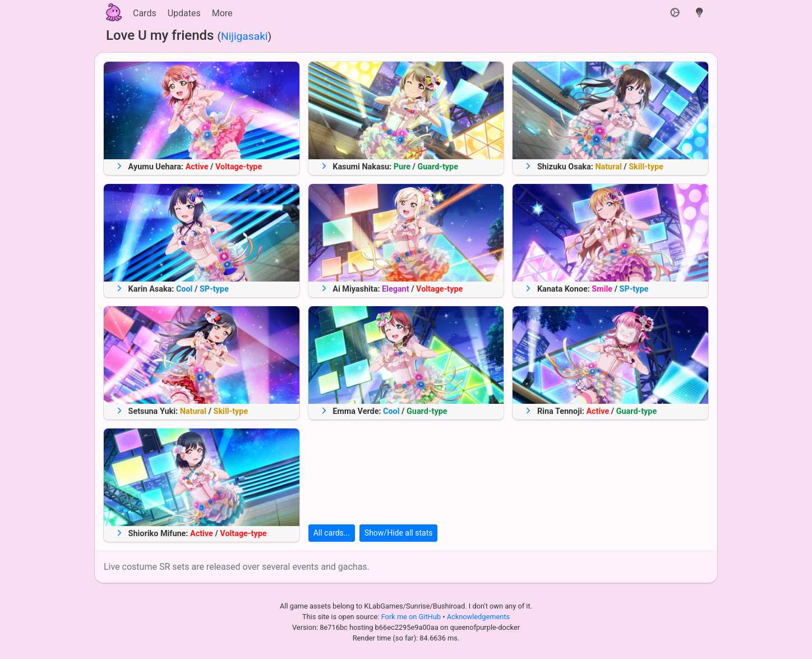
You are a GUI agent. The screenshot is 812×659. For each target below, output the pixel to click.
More (222, 13)
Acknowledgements (478, 617)
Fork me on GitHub (412, 617)
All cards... (332, 533)
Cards (145, 13)
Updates (184, 13)
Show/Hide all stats (399, 533)
